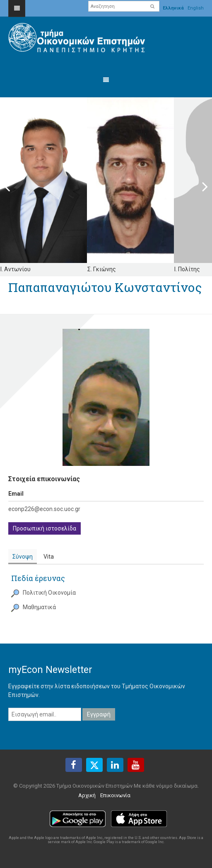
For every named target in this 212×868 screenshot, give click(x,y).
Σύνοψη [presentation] (23, 557)
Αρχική (87, 795)
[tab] (23, 557)
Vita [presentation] (49, 557)
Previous (12, 186)
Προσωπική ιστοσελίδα (45, 528)
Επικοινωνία (115, 795)
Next (200, 186)
